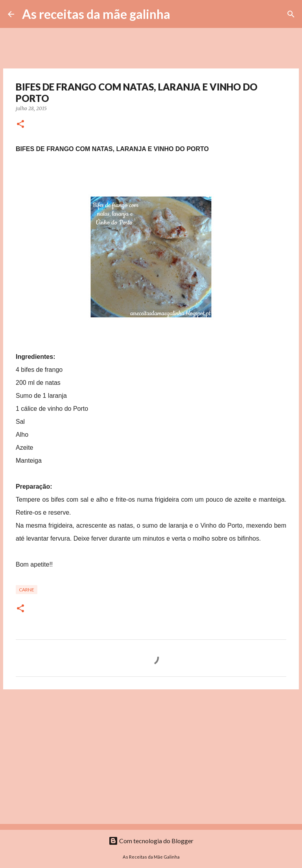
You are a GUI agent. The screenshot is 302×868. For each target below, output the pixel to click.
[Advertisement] (151, 756)
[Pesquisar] (181, 14)
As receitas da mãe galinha (96, 14)
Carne (27, 590)
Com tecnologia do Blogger (151, 841)
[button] (20, 125)
